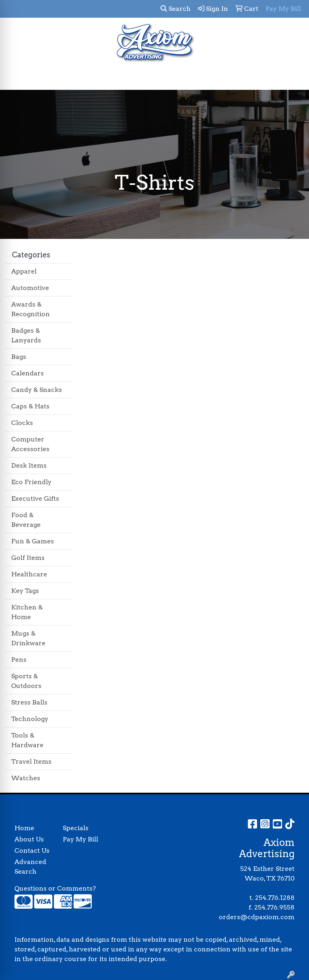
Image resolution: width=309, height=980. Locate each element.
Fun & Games (33, 541)
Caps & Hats (30, 406)
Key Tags (25, 591)
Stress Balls (29, 702)
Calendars (28, 373)
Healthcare (29, 574)
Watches (26, 778)
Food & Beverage (26, 520)
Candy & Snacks (37, 390)
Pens (19, 660)
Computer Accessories (30, 444)
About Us (29, 839)
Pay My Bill (80, 839)
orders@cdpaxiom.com (257, 917)
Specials (76, 828)
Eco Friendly (31, 482)
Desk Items (29, 465)
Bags (19, 357)
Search (176, 9)
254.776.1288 (275, 898)
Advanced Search (30, 867)
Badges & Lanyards (26, 335)
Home (24, 828)
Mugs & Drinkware (28, 638)
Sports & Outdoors (26, 681)
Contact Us (32, 851)
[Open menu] (293, 78)
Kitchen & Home (27, 612)
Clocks (22, 423)
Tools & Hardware (27, 740)
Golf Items (28, 558)
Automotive (30, 288)
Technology (30, 719)
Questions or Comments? (55, 888)
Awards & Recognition (31, 309)
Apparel (24, 271)
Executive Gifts (35, 498)
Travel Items (31, 761)
